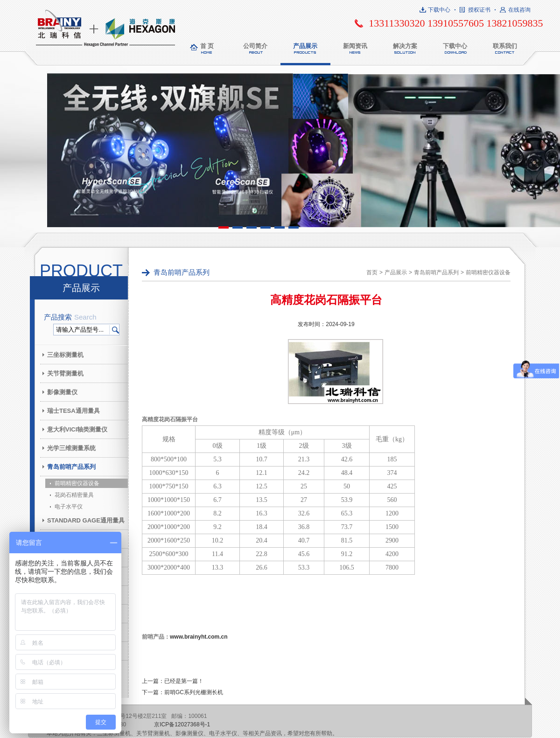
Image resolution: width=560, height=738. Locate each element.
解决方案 (405, 46)
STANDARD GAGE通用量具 (86, 520)
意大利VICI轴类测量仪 (77, 429)
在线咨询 (519, 10)
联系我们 (505, 46)
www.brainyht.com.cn (199, 637)
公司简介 (255, 46)
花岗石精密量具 (74, 495)
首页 (372, 272)
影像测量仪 (62, 392)
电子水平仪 (69, 507)
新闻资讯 (355, 46)
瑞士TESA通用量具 (73, 411)
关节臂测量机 (65, 373)
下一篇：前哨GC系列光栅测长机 (182, 692)
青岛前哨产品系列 (71, 467)
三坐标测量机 (65, 355)
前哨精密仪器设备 (77, 483)
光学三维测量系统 (71, 448)
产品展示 (305, 46)
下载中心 (439, 10)
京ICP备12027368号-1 (182, 724)
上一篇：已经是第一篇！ (173, 681)
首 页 (207, 46)
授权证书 (479, 10)
